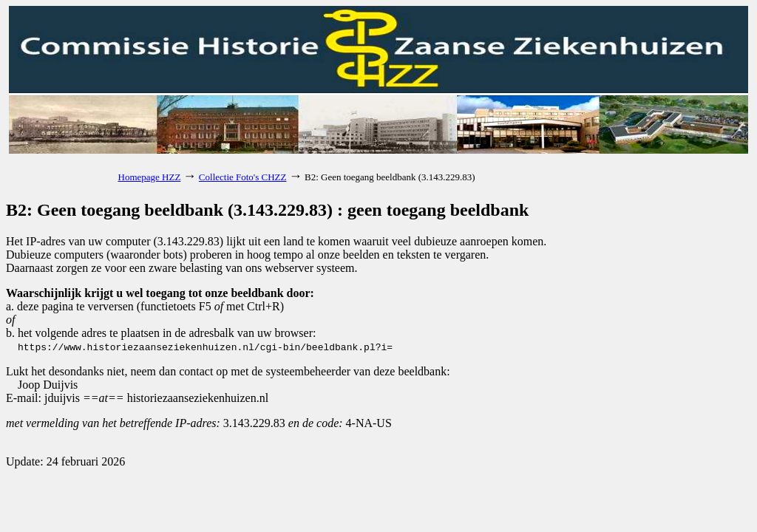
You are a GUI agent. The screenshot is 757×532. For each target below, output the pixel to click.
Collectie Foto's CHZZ (243, 177)
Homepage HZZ (150, 177)
